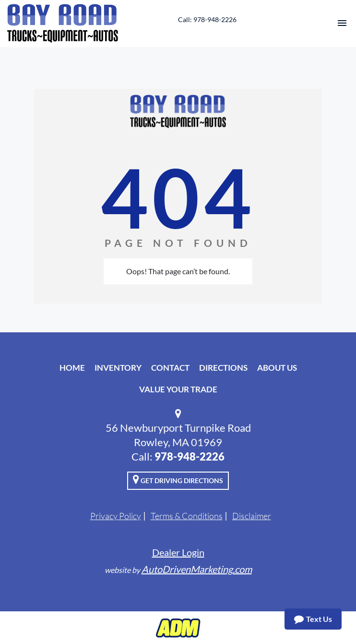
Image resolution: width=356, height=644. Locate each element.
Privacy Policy (116, 516)
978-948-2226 (190, 456)
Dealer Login (178, 552)
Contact (170, 368)
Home (72, 368)
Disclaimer (252, 516)
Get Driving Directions (178, 479)
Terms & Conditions (187, 516)
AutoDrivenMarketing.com (197, 569)
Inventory (118, 368)
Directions (223, 368)
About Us (277, 368)
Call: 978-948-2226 (207, 19)
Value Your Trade (178, 389)
